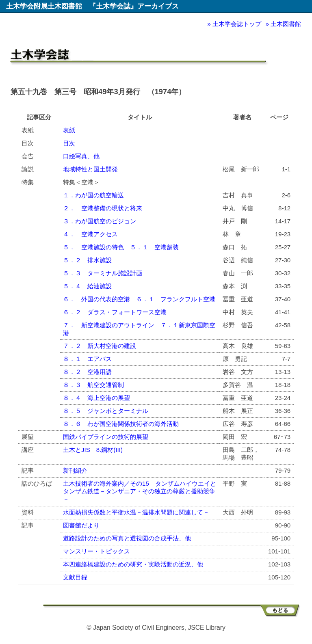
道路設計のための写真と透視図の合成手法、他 (127, 538)
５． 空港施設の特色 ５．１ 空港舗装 (121, 247)
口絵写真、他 (81, 156)
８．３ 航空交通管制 (93, 385)
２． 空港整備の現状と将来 (103, 208)
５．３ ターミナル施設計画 (103, 273)
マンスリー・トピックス (96, 551)
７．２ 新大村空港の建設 (100, 346)
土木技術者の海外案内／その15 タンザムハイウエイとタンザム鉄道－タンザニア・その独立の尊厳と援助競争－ (140, 491)
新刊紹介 (75, 470)
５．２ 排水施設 (87, 260)
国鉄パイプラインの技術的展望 (106, 437)
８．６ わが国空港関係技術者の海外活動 (121, 424)
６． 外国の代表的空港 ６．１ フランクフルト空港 (139, 299)
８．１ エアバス (87, 359)
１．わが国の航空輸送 (93, 195)
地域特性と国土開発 (90, 169)
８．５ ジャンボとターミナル (106, 411)
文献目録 (75, 577)
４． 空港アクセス (90, 234)
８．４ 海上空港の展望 (96, 398)
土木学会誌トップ (237, 24)
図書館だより (81, 525)
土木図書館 (286, 24)
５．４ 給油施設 (87, 286)
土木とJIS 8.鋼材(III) (93, 450)
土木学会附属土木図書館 (44, 6)
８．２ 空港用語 (87, 372)
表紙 (69, 130)
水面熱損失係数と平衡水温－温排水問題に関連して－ (136, 512)
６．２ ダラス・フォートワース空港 (115, 312)
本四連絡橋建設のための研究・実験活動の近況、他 (133, 564)
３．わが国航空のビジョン (100, 221)
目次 (69, 143)
